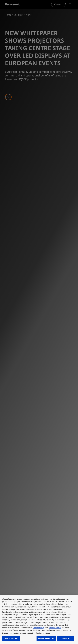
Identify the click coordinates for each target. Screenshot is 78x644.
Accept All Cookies (46, 638)
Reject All (66, 638)
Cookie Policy (39, 628)
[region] (39, 619)
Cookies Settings (11, 638)
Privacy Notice (55, 628)
